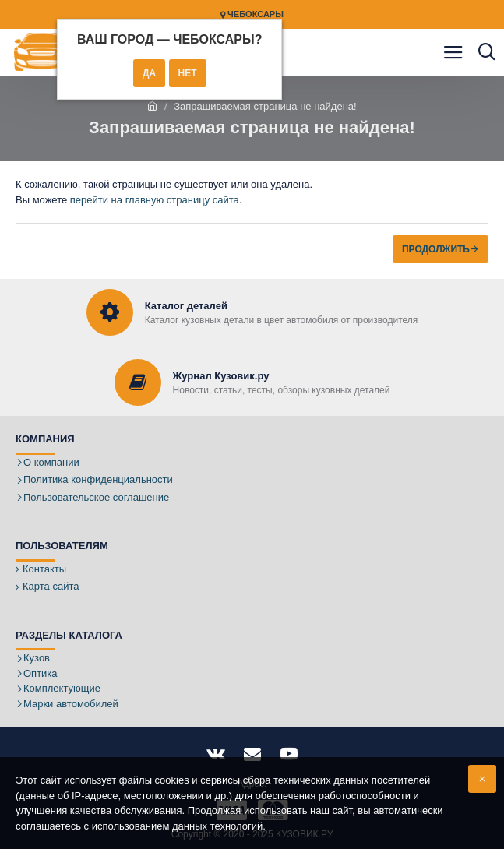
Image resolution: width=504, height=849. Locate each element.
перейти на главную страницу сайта (155, 200)
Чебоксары (252, 14)
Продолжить (436, 249)
